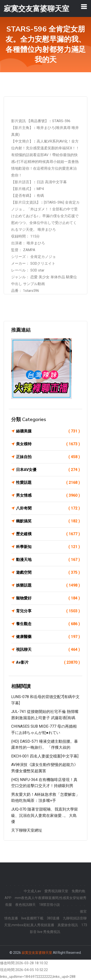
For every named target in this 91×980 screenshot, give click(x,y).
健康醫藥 (48, 637)
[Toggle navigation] (84, 7)
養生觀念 (48, 624)
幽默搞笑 (48, 521)
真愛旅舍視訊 (68, 925)
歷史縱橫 (48, 534)
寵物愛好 (48, 598)
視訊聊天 (48, 650)
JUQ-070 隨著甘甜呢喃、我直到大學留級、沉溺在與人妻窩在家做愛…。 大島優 (45, 815)
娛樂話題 (48, 585)
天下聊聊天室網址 (27, 830)
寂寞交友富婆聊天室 (37, 953)
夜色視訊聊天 (25, 905)
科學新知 (48, 547)
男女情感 (48, 495)
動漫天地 (48, 560)
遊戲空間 (48, 573)
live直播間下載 (32, 918)
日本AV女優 (48, 470)
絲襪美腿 (48, 431)
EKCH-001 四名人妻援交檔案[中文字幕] (45, 756)
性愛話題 (48, 483)
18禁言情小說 (50, 905)
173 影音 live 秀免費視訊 (58, 928)
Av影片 (48, 662)
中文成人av (32, 891)
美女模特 (48, 444)
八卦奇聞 (48, 508)
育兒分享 (48, 611)
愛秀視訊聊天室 (56, 891)
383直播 (53, 918)
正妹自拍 (48, 457)
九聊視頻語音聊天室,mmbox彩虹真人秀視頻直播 (45, 922)
